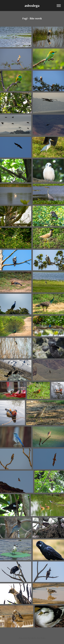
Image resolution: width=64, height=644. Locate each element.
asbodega (32, 6)
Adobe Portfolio (38, 638)
